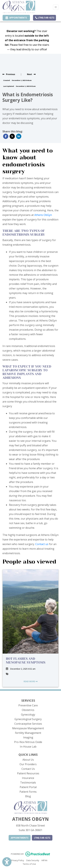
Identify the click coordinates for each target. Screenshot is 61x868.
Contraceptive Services (28, 724)
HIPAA (44, 860)
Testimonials (28, 783)
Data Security (33, 860)
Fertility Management (28, 733)
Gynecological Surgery (28, 719)
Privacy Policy (18, 860)
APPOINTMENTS (20, 838)
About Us (28, 760)
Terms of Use (29, 864)
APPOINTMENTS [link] (16, 18)
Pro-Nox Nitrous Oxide (28, 742)
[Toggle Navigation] (56, 7)
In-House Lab (28, 747)
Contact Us (28, 769)
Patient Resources (28, 773)
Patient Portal (28, 787)
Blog (28, 796)
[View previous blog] (9, 74)
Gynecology (28, 715)
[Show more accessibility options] (7, 862)
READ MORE (31, 681)
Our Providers (28, 764)
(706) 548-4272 (45, 18)
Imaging (28, 737)
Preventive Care (28, 705)
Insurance (28, 778)
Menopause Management (28, 728)
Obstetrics (28, 710)
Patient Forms (28, 792)
